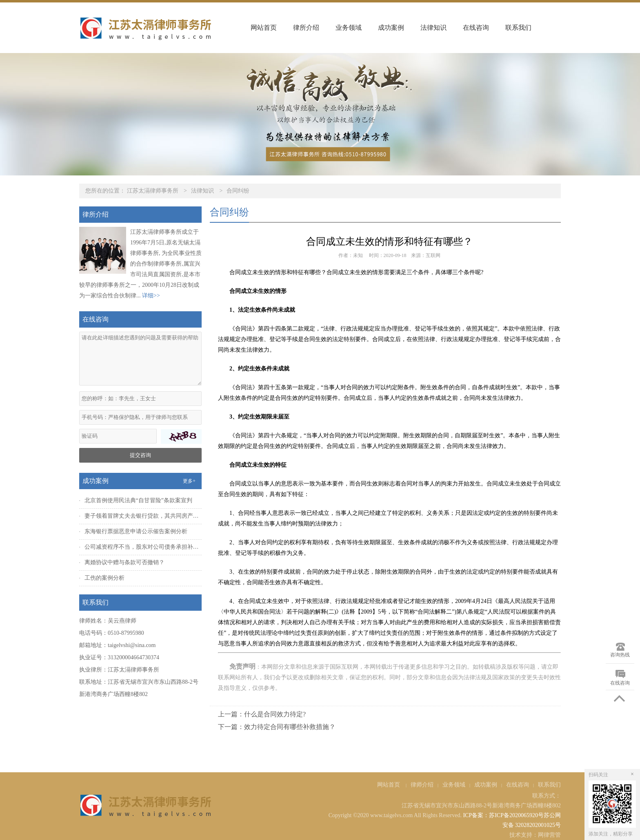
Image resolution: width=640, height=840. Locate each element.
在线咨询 (476, 28)
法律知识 (433, 28)
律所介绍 (306, 28)
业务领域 (349, 28)
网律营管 (549, 835)
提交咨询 (140, 455)
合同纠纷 (238, 191)
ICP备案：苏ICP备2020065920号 (503, 815)
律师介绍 (422, 785)
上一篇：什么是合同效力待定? (262, 714)
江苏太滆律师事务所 (153, 191)
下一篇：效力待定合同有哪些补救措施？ (277, 727)
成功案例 (391, 28)
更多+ (189, 481)
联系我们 (518, 28)
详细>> (151, 296)
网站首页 (264, 28)
